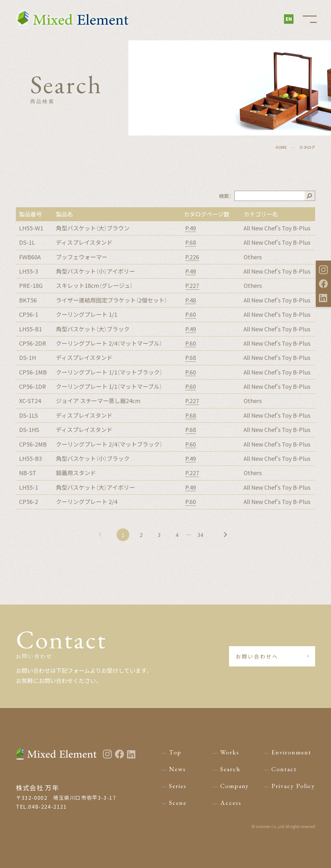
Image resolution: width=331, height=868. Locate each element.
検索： (225, 196)
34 (202, 535)
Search (230, 769)
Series (178, 786)
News (177, 769)
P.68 (191, 242)
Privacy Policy (293, 786)
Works (230, 752)
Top (175, 752)
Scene (178, 803)
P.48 (191, 300)
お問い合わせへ (264, 656)
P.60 (191, 315)
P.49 (191, 228)
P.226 (192, 257)
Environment (291, 752)
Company (235, 786)
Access (231, 803)
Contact (284, 769)
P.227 (192, 286)
